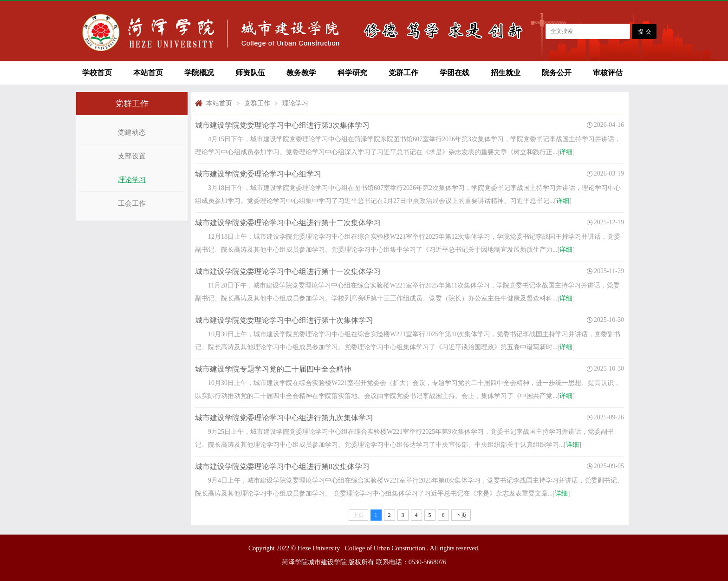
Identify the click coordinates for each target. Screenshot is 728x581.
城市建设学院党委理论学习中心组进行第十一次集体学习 (288, 271)
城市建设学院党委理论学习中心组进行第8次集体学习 (282, 467)
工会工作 (132, 203)
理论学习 (132, 180)
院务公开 (557, 73)
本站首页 (148, 73)
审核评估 (608, 73)
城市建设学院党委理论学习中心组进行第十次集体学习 (284, 320)
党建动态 (132, 132)
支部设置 (132, 156)
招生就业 (506, 73)
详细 (566, 152)
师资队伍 (250, 73)
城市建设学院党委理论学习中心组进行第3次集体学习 (282, 125)
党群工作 (403, 73)
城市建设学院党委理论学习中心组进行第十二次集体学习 (288, 223)
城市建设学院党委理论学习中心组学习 (258, 174)
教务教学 (301, 73)
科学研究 (352, 73)
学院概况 (199, 73)
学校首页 (97, 73)
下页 (461, 515)
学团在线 (455, 73)
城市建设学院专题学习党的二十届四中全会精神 (273, 369)
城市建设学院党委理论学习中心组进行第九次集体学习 (284, 418)
